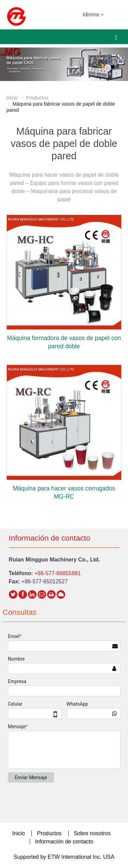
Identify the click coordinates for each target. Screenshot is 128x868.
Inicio (12, 98)
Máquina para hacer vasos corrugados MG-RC (64, 492)
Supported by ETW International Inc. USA (64, 857)
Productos (37, 98)
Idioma (93, 14)
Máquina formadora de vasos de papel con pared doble (64, 342)
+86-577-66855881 (58, 573)
